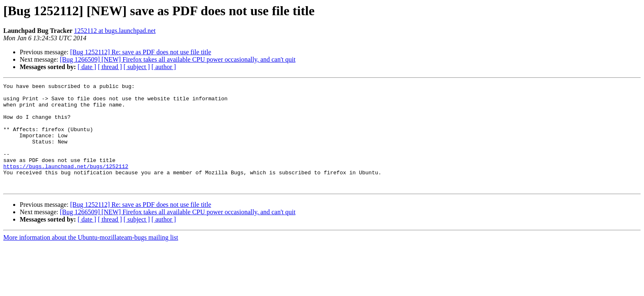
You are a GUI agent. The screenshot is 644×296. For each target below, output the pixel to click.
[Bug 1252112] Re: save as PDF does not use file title (141, 52)
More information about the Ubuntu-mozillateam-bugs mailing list (91, 258)
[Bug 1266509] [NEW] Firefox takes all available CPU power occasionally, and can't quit (178, 59)
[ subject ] (137, 67)
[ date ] (87, 67)
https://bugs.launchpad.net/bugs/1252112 (66, 183)
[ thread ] (110, 67)
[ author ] (164, 67)
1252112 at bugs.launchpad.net (115, 31)
